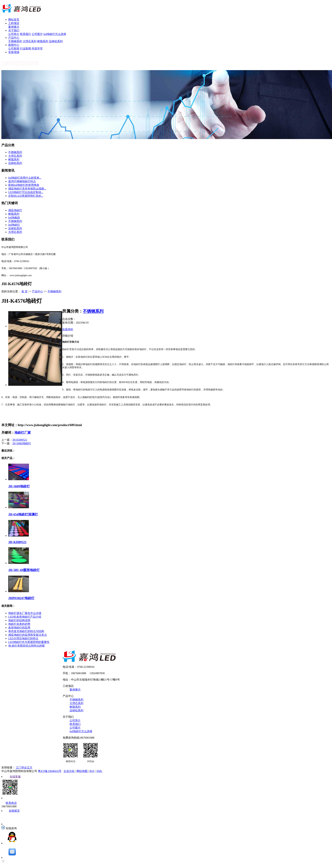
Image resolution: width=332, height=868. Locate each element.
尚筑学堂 (37, 48)
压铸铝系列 (56, 41)
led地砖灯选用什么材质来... (25, 178)
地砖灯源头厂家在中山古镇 (25, 613)
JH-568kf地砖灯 (22, 443)
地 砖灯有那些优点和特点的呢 (27, 646)
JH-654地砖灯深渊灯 (23, 514)
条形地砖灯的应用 (19, 628)
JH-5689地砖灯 (19, 486)
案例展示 (14, 27)
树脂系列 (43, 41)
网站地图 (82, 771)
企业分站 (69, 771)
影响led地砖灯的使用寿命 (24, 185)
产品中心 (14, 38)
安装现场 (14, 52)
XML (99, 771)
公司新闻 (14, 48)
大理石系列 (30, 41)
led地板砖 (14, 218)
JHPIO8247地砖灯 (21, 598)
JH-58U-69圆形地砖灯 (24, 570)
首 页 (24, 291)
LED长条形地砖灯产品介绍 (25, 617)
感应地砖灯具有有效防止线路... (27, 189)
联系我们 (25, 34)
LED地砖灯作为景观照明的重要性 (29, 642)
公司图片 (37, 34)
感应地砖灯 (15, 210)
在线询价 (68, 329)
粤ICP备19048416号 (50, 771)
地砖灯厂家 (23, 433)
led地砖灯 (14, 225)
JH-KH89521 (20, 440)
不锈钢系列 (15, 41)
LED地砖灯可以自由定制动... (26, 192)
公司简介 (14, 34)
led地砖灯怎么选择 (55, 34)
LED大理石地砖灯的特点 (23, 638)
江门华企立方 (24, 767)
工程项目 (14, 23)
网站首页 (14, 20)
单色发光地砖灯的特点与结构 (26, 631)
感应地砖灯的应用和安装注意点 (28, 635)
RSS (92, 771)
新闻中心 (14, 45)
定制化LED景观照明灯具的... (26, 196)
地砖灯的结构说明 (19, 620)
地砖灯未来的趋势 (19, 624)
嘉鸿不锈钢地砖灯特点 (22, 181)
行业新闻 (25, 48)
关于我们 (14, 30)
